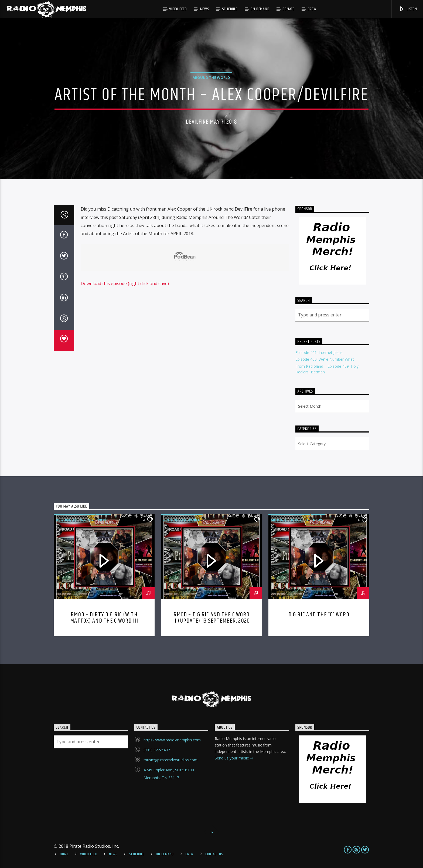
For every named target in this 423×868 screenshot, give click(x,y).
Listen (408, 9)
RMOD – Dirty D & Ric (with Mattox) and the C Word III (104, 618)
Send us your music (234, 759)
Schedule (230, 9)
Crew (312, 9)
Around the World (211, 77)
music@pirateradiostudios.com (170, 760)
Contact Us (214, 854)
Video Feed (178, 9)
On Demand (260, 9)
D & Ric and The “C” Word (319, 615)
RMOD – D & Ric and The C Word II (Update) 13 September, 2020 (211, 618)
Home (64, 854)
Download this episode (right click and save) (125, 283)
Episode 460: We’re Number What (325, 359)
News (205, 9)
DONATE (289, 9)
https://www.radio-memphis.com (172, 740)
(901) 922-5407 (157, 750)
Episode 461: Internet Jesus (319, 352)
